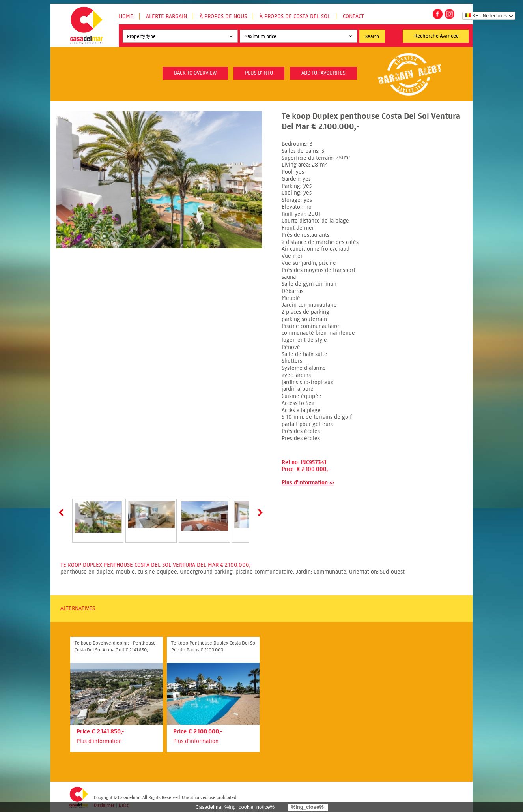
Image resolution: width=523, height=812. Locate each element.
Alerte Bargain (166, 16)
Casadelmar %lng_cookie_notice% (235, 807)
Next (259, 512)
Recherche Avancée (436, 36)
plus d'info (259, 73)
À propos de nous (223, 16)
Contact (353, 16)
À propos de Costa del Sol (295, 16)
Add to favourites (323, 73)
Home (126, 16)
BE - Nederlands (486, 16)
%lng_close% (307, 807)
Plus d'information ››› (308, 483)
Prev (63, 512)
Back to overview (195, 73)
